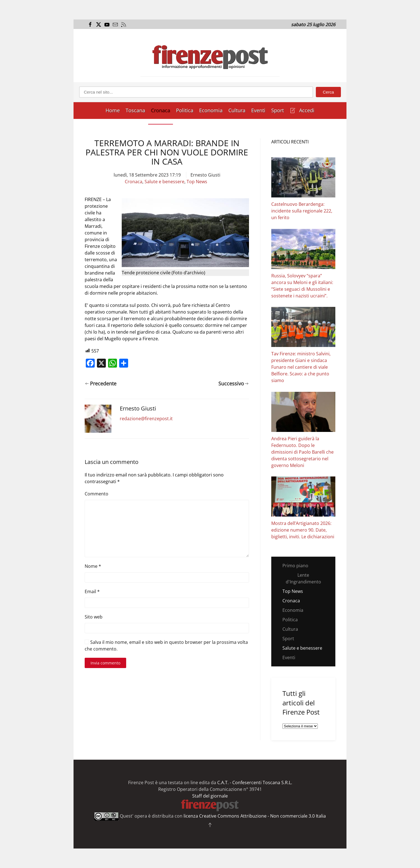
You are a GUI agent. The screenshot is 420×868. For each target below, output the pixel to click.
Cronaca (161, 110)
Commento (97, 494)
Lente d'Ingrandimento (303, 578)
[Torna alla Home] (210, 56)
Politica (185, 110)
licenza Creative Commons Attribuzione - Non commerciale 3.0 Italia (255, 816)
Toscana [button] (135, 110)
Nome (93, 566)
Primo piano (295, 566)
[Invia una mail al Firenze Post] (115, 25)
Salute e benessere (164, 182)
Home (113, 110)
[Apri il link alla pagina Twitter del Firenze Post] (98, 25)
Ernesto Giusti (205, 175)
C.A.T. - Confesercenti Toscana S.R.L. (255, 783)
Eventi (258, 110)
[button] (210, 825)
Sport (278, 110)
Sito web (94, 617)
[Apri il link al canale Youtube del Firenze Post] (106, 25)
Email (92, 591)
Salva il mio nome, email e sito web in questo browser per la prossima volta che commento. (166, 646)
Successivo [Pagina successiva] (234, 383)
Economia (211, 110)
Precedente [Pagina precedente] (101, 383)
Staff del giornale (210, 796)
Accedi (302, 110)
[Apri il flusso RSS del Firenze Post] (123, 25)
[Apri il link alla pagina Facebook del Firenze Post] (90, 25)
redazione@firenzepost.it (146, 419)
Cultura (237, 110)
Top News (197, 182)
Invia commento (105, 663)
